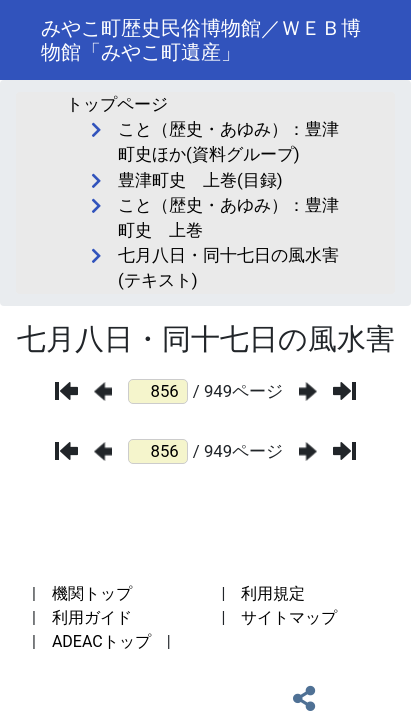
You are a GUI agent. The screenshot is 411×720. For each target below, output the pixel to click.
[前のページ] (103, 391)
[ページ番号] (158, 391)
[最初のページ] (66, 391)
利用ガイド (92, 617)
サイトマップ (289, 617)
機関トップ (92, 593)
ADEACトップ (101, 641)
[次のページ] (308, 391)
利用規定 (273, 593)
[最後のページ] (344, 391)
